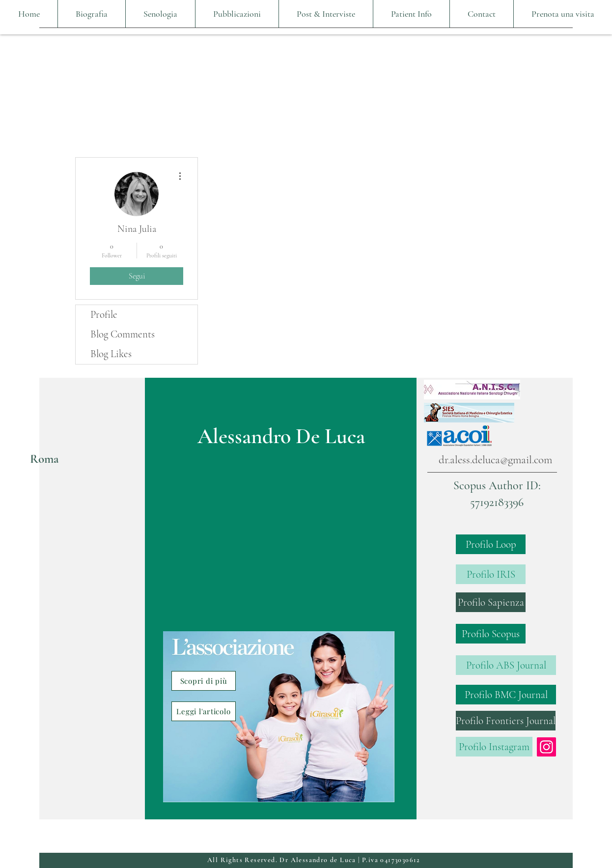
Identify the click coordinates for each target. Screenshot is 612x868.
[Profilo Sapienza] (491, 602)
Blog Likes (111, 354)
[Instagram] (546, 747)
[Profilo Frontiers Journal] (506, 721)
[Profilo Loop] (491, 544)
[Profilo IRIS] (491, 574)
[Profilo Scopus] (491, 634)
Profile (104, 315)
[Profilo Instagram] (494, 747)
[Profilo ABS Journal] (506, 665)
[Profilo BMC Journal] (506, 695)
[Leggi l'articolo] (204, 711)
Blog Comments (123, 334)
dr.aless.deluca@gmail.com (495, 460)
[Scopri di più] (204, 681)
